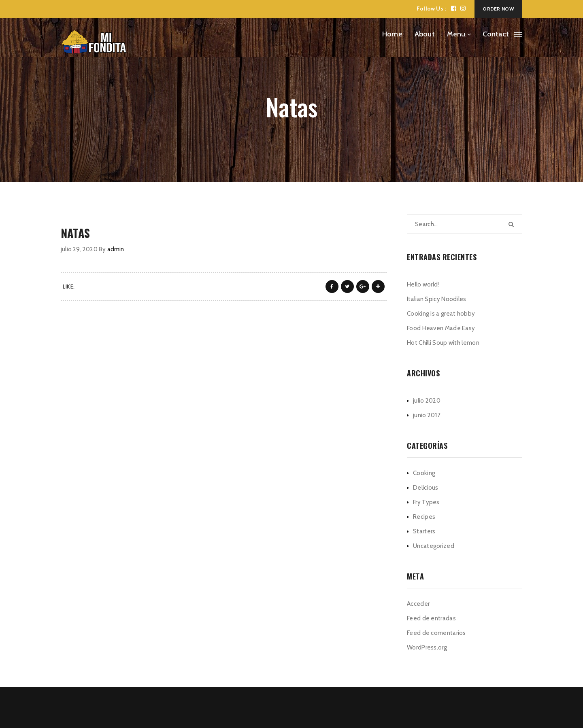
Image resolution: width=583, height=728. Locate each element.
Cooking (424, 473)
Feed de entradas (431, 618)
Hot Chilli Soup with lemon (443, 343)
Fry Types (426, 502)
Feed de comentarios (436, 633)
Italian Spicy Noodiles (437, 299)
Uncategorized (434, 546)
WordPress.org (427, 647)
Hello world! (423, 284)
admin (116, 249)
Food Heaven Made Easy (441, 328)
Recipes (424, 517)
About (425, 34)
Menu (456, 34)
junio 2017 (427, 415)
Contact (496, 34)
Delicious (426, 488)
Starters (424, 531)
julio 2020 (427, 401)
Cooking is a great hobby (441, 314)
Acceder (418, 604)
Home (392, 34)
